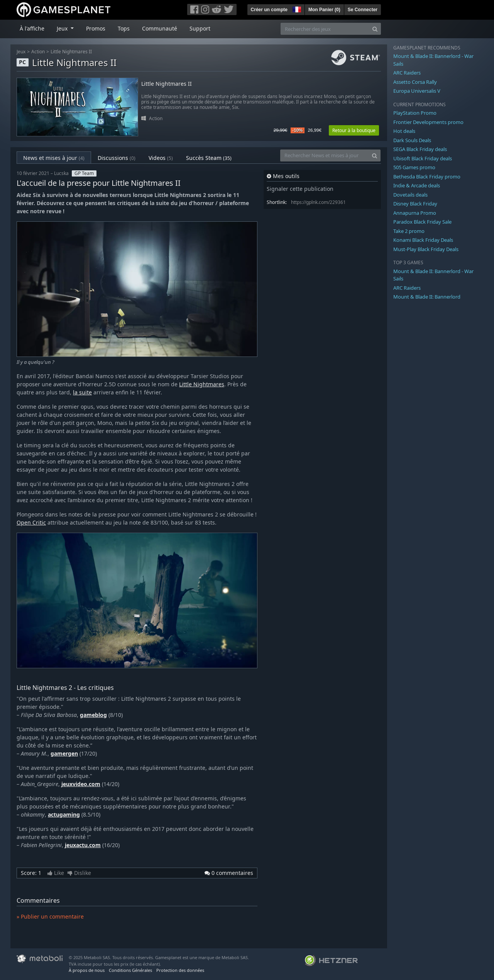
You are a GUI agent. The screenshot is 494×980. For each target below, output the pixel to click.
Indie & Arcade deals (417, 185)
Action (38, 52)
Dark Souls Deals (412, 140)
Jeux (21, 52)
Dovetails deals (410, 195)
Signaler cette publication (300, 189)
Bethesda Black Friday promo (427, 177)
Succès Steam (209, 158)
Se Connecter (363, 10)
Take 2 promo (409, 231)
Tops (124, 28)
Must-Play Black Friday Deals (426, 249)
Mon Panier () (324, 10)
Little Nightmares (202, 384)
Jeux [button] (63, 28)
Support (200, 28)
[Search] (375, 29)
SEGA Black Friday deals (420, 149)
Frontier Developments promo (428, 122)
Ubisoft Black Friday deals (423, 158)
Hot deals (404, 131)
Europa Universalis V (417, 91)
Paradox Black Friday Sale (422, 222)
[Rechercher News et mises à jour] (325, 155)
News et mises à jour (54, 158)
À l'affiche (32, 28)
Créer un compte (269, 10)
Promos (96, 28)
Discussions (117, 158)
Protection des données (180, 970)
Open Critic (31, 522)
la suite (82, 392)
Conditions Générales (130, 970)
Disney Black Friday (415, 204)
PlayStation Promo (415, 113)
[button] (296, 8)
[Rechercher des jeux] (325, 29)
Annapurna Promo (415, 213)
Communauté (160, 28)
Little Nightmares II (71, 52)
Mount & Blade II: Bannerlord (427, 297)
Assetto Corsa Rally (415, 82)
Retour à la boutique (354, 130)
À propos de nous (87, 970)
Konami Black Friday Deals (423, 240)
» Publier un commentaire (50, 916)
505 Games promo (414, 167)
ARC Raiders (407, 73)
